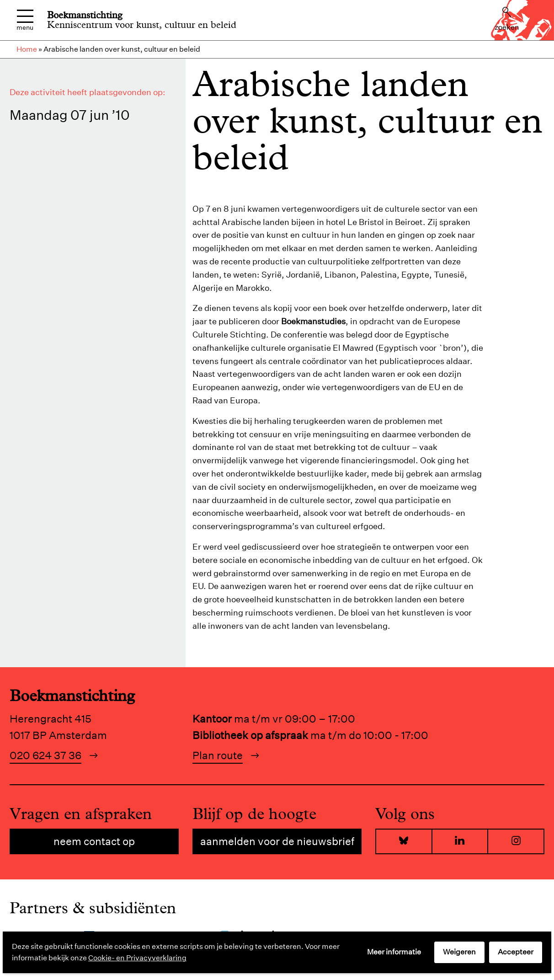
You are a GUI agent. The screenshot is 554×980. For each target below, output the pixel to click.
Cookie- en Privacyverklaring (137, 958)
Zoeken (507, 19)
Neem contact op (94, 841)
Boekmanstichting (85, 15)
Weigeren (459, 952)
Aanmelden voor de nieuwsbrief (277, 841)
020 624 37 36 (45, 755)
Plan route (218, 755)
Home (27, 49)
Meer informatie (394, 952)
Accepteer (516, 952)
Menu (25, 20)
